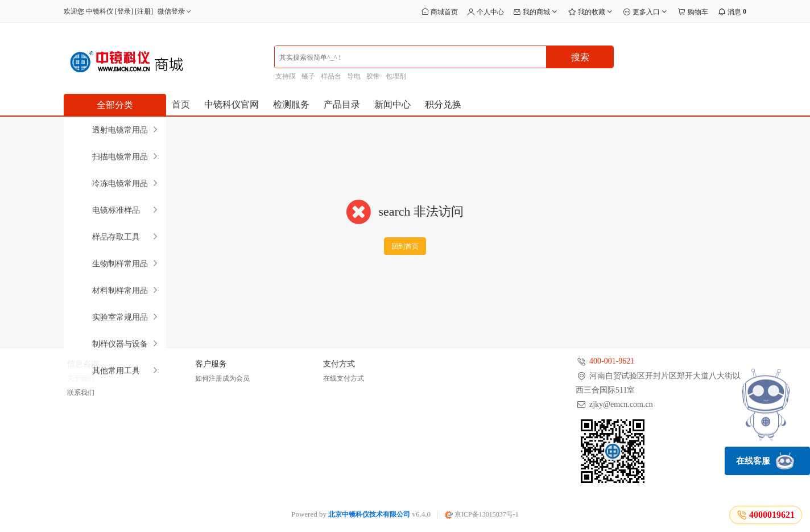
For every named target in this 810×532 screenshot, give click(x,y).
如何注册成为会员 (222, 378)
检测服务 (291, 104)
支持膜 (286, 76)
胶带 (373, 76)
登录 (124, 11)
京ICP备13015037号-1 (482, 514)
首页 (181, 104)
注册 (144, 11)
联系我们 (81, 393)
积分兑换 (443, 104)
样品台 (331, 76)
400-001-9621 (612, 361)
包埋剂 (396, 76)
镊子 (308, 76)
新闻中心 (392, 104)
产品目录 (342, 104)
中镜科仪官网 (232, 104)
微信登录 (175, 11)
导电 (354, 76)
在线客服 (765, 461)
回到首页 (405, 246)
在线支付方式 (344, 378)
